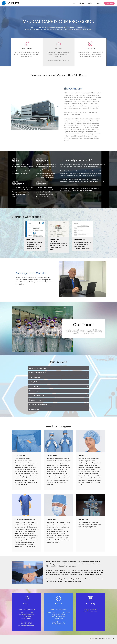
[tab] (59, 368)
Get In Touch (109, 3)
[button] (59, 368)
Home (74, 3)
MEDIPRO (13, 3)
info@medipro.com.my (28, 626)
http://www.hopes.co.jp (90, 611)
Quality (90, 3)
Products (99, 3)
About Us (82, 3)
